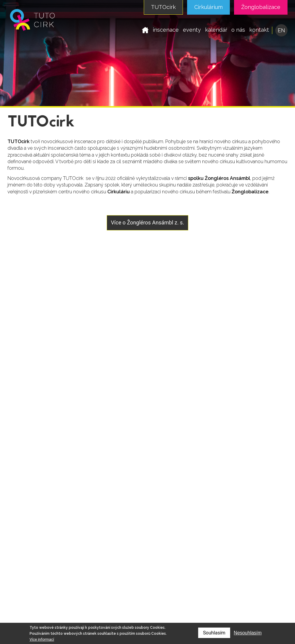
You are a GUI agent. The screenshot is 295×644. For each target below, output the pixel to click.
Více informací (42, 639)
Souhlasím (214, 633)
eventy (192, 30)
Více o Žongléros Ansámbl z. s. (147, 222)
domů (145, 30)
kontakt (259, 30)
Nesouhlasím (248, 633)
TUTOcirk (163, 7)
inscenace (166, 30)
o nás (238, 30)
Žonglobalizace (261, 7)
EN (281, 30)
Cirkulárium (208, 7)
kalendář (216, 30)
